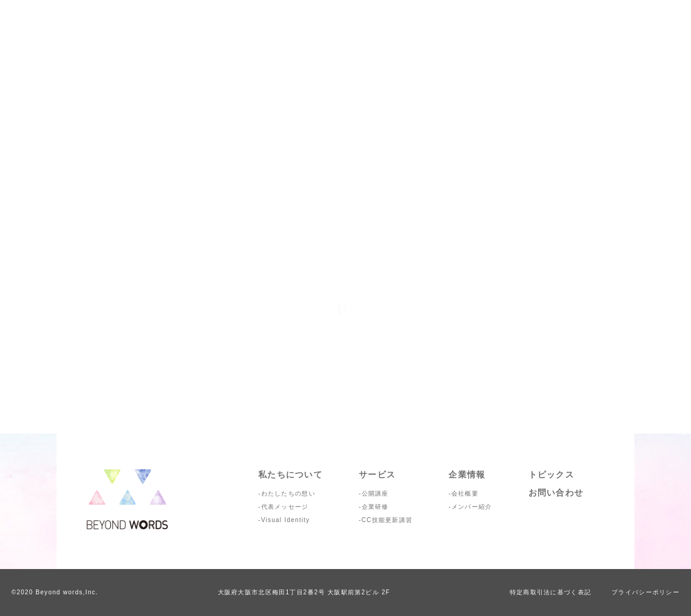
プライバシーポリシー (646, 592)
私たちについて (290, 474)
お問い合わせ (556, 493)
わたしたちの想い (288, 493)
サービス (377, 474)
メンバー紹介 (472, 507)
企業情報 (467, 474)
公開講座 (375, 493)
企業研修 (375, 507)
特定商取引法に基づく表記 (550, 592)
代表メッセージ (285, 507)
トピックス (551, 474)
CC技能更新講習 (387, 520)
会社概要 (465, 493)
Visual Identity (286, 520)
